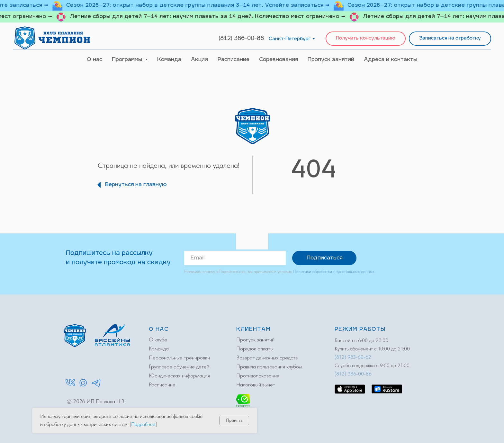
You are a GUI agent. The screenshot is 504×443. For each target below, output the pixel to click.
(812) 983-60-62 (353, 357)
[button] (366, 39)
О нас (94, 60)
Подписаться (324, 258)
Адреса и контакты (391, 60)
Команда (169, 60)
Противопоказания (258, 375)
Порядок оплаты (255, 348)
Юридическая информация (179, 375)
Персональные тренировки (179, 357)
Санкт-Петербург (290, 39)
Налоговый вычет (256, 384)
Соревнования (279, 60)
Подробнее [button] (143, 424)
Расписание (234, 60)
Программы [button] (128, 60)
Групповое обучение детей (179, 366)
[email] (235, 258)
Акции (199, 60)
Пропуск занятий (331, 60)
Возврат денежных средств (267, 357)
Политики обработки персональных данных (334, 271)
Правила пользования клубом (269, 366)
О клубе (158, 339)
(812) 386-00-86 (241, 39)
